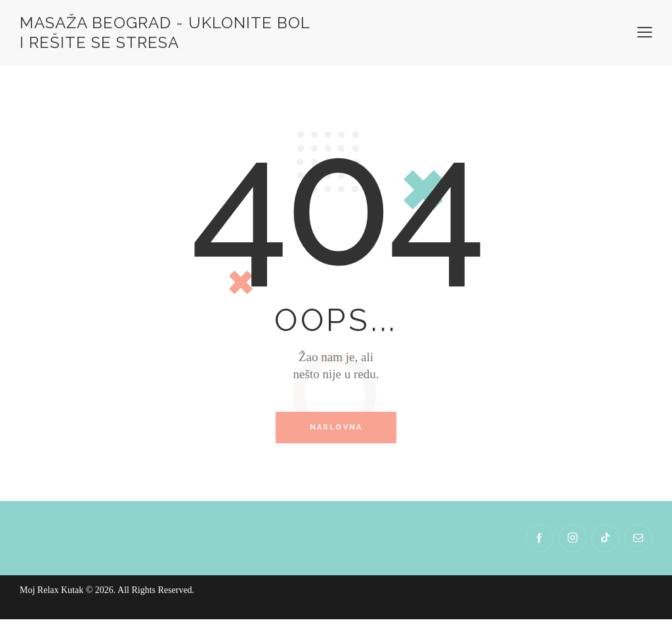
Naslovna (336, 428)
